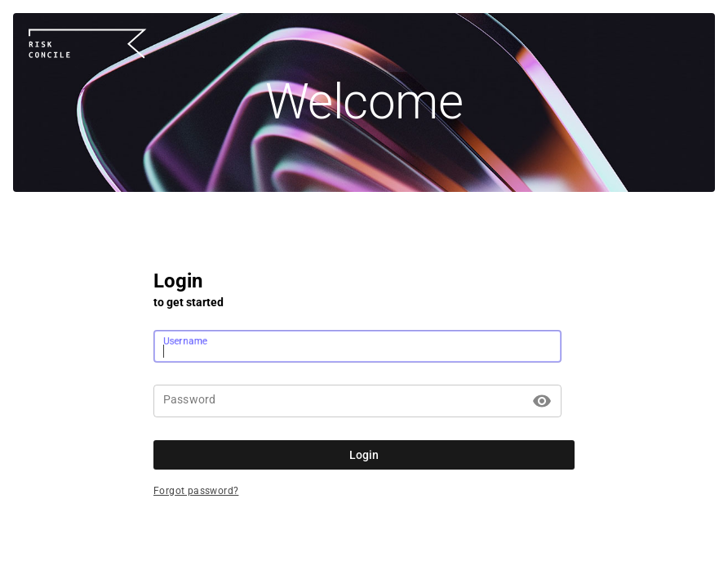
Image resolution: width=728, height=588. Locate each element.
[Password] (345, 401)
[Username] (357, 346)
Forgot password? (196, 491)
